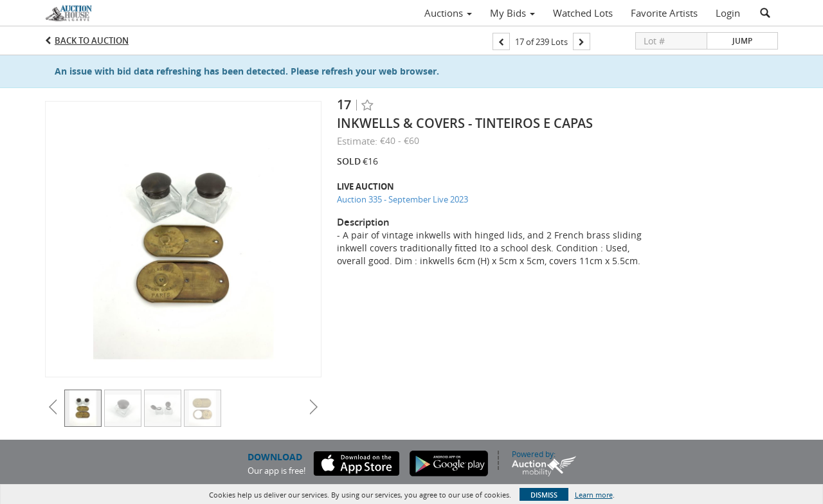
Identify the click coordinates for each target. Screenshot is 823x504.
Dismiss (544, 495)
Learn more (594, 495)
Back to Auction (92, 40)
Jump (742, 41)
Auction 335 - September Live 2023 (402, 199)
